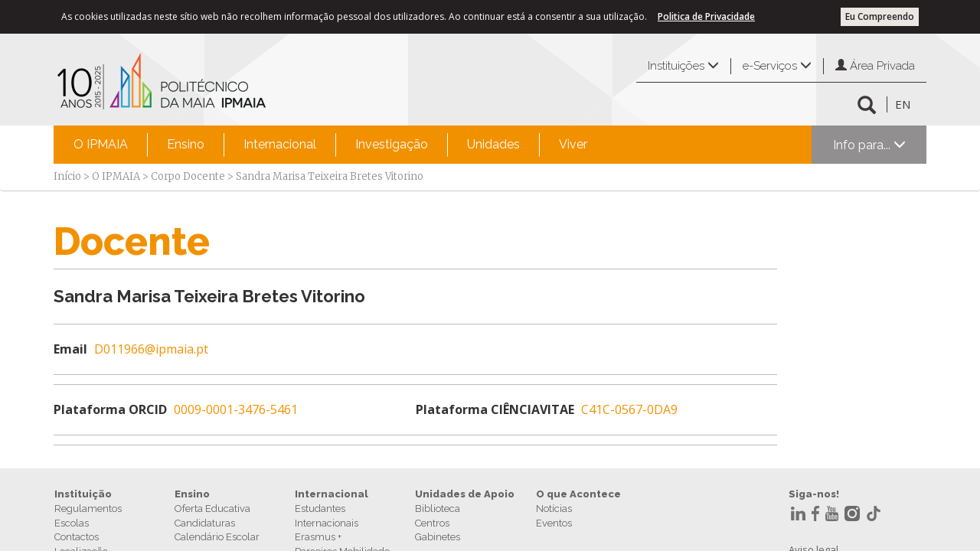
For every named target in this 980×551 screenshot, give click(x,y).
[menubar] (330, 145)
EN (903, 104)
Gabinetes (438, 537)
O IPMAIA (101, 144)
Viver (573, 144)
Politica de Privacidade (706, 16)
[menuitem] (101, 145)
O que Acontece (578, 494)
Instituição (83, 494)
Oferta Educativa (212, 509)
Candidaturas (205, 523)
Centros (432, 523)
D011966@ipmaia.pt (151, 349)
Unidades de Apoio (465, 494)
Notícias (554, 509)
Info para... (869, 145)
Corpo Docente (188, 176)
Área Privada (875, 66)
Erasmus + (318, 537)
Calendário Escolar (217, 537)
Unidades (493, 144)
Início (67, 176)
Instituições (683, 66)
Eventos (554, 523)
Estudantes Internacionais (327, 516)
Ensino (186, 144)
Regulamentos (88, 509)
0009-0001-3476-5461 (236, 409)
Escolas (72, 523)
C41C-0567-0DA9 (629, 409)
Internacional (280, 144)
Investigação (392, 144)
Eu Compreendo (880, 16)
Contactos (77, 537)
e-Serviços (777, 66)
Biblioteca (438, 509)
